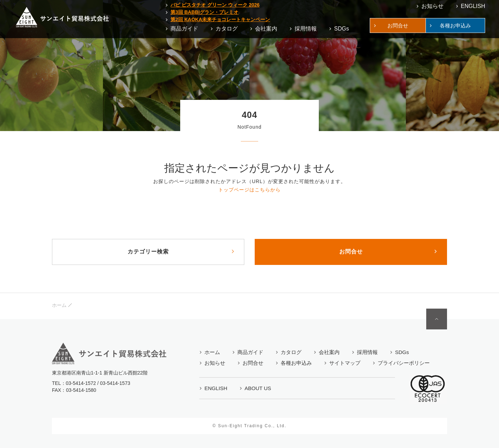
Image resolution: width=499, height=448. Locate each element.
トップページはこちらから (249, 190)
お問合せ (351, 252)
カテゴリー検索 (148, 252)
